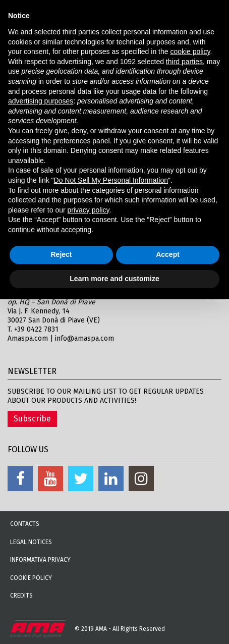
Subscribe (32, 419)
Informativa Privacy (40, 560)
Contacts (25, 524)
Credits (21, 596)
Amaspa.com (28, 338)
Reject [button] (61, 254)
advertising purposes (41, 101)
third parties (184, 62)
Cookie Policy (31, 578)
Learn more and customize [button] (114, 279)
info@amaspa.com (84, 338)
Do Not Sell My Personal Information (111, 180)
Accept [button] (168, 254)
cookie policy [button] (190, 51)
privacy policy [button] (89, 210)
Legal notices (31, 542)
